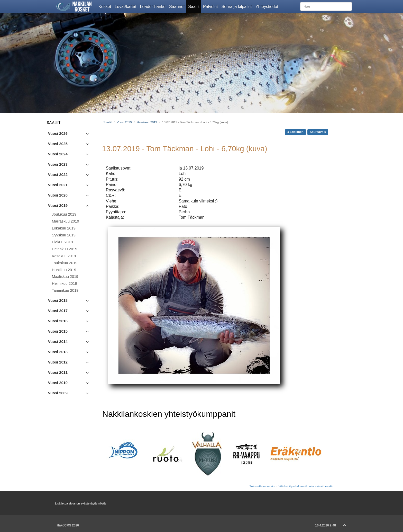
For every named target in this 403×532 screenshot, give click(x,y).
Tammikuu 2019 (65, 290)
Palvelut (211, 6)
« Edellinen (295, 132)
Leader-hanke (154, 6)
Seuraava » (318, 132)
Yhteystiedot (268, 6)
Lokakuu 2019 (64, 228)
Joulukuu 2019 (64, 214)
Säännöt (178, 6)
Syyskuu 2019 (64, 235)
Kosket (106, 6)
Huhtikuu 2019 (64, 270)
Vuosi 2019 (124, 122)
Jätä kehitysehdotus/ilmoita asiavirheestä (305, 486)
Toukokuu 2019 (65, 263)
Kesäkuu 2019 (64, 256)
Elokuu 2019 (62, 242)
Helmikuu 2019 (65, 283)
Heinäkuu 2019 (65, 249)
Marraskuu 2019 (66, 221)
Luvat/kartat (126, 6)
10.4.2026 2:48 (326, 525)
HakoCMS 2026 (68, 525)
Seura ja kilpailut (237, 6)
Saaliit (195, 6)
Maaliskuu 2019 (65, 277)
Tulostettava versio (262, 486)
